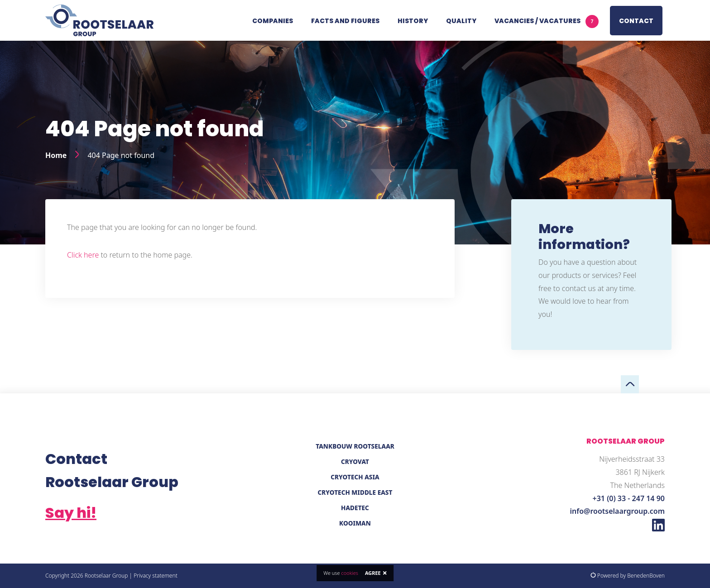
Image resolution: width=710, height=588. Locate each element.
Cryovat (355, 461)
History (413, 21)
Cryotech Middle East (355, 492)
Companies (273, 21)
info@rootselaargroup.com (617, 511)
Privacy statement (156, 576)
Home (56, 155)
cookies (349, 573)
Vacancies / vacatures (547, 22)
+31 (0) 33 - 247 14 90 (629, 498)
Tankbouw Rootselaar (355, 446)
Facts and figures (345, 21)
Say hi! (71, 513)
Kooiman (355, 523)
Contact (636, 21)
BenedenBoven (646, 576)
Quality (461, 21)
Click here (83, 255)
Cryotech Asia (355, 477)
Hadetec (355, 508)
